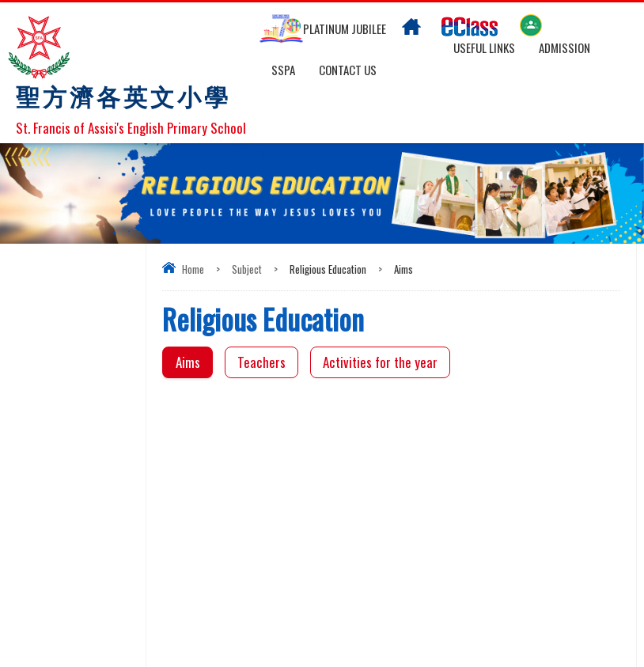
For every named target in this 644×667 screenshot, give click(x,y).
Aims (188, 362)
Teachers (261, 362)
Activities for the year (380, 362)
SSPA (283, 70)
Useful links (484, 47)
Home (193, 269)
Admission (564, 47)
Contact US (348, 70)
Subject (247, 269)
